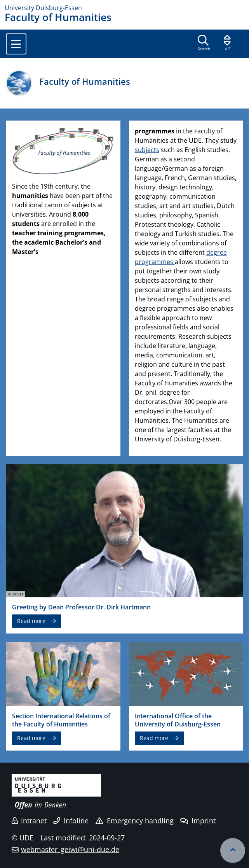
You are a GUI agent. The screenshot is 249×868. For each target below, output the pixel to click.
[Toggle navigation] (16, 44)
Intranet (29, 821)
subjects (147, 150)
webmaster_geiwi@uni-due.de (70, 849)
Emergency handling (135, 821)
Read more (31, 621)
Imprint (198, 821)
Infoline (71, 821)
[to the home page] (124, 8)
